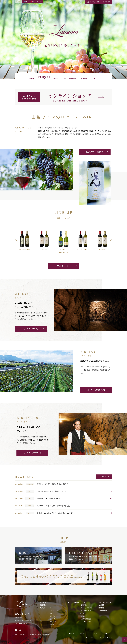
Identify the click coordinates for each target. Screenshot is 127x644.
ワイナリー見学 (95, 2)
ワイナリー (85, 602)
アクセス (107, 2)
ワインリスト (54, 611)
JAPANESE (71, 634)
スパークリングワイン (88, 608)
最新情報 (43, 605)
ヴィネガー (53, 619)
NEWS (31, 79)
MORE (104, 477)
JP (19, 1)
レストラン (85, 616)
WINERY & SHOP (44, 78)
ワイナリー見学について (32, 453)
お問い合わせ (103, 611)
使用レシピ (53, 622)
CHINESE (94, 634)
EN (26, 1)
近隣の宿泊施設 (86, 619)
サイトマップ (90, 638)
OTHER (39, 1)
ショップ (84, 613)
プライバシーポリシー (105, 638)
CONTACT (96, 79)
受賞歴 (52, 613)
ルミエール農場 (86, 611)
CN (33, 1)
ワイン (52, 608)
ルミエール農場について (96, 390)
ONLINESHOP (70, 79)
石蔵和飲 (84, 605)
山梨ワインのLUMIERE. (27, 634)
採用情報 (101, 608)
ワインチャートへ (63, 266)
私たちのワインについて (95, 152)
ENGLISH (83, 634)
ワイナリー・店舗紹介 (72, 602)
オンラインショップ (105, 602)
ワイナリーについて (31, 329)
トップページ (44, 602)
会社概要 (101, 605)
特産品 (52, 624)
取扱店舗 (52, 616)
